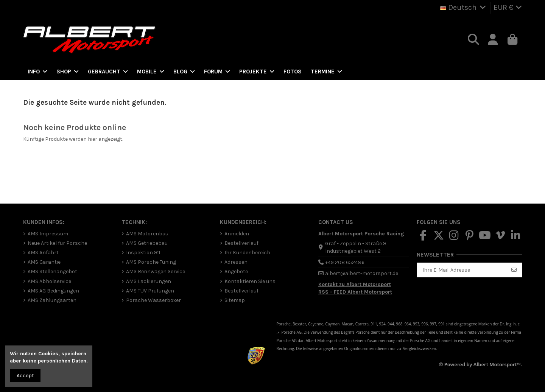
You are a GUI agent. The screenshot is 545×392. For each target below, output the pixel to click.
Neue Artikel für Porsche (57, 243)
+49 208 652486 (345, 262)
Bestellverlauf (241, 243)
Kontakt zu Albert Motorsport (355, 284)
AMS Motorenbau (147, 234)
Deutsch (464, 7)
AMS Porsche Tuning (151, 262)
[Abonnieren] (514, 270)
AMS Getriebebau (147, 243)
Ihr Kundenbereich (247, 253)
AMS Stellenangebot (52, 271)
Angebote (236, 271)
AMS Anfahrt (43, 253)
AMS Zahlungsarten (52, 300)
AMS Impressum (48, 234)
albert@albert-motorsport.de (362, 273)
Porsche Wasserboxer (153, 300)
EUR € (508, 7)
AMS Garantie (44, 262)
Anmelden (237, 234)
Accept (25, 376)
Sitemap (235, 300)
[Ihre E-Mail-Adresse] (462, 270)
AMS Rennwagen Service (156, 271)
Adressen (236, 262)
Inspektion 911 (143, 253)
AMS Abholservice (49, 281)
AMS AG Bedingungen (53, 291)
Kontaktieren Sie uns (250, 281)
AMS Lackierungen (149, 281)
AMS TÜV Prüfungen (150, 291)
